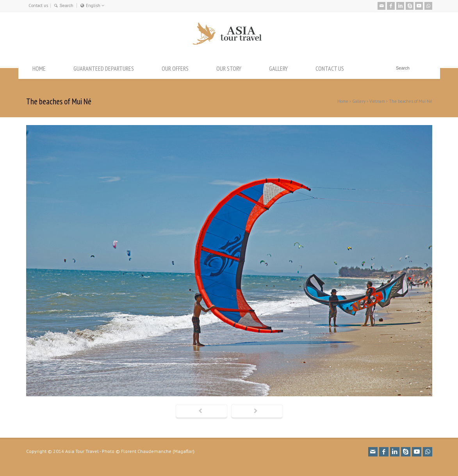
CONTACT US (330, 68)
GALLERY (278, 68)
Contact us (38, 5)
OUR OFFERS (175, 68)
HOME (39, 68)
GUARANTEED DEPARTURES (104, 68)
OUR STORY (229, 68)
